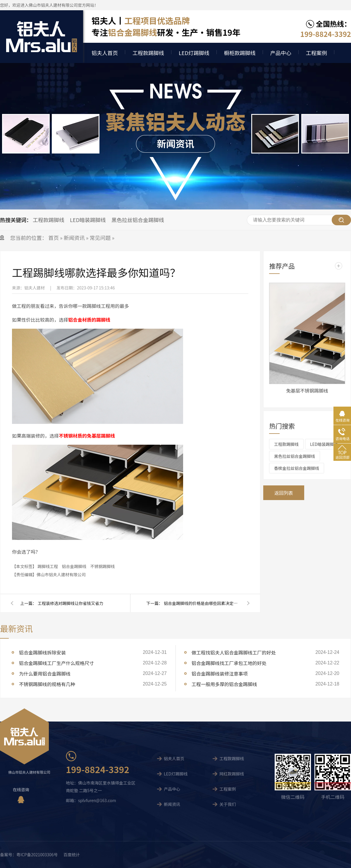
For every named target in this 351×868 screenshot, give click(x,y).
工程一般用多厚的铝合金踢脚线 (224, 684)
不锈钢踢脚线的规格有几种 (47, 684)
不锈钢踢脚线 (102, 566)
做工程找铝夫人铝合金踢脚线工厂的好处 (234, 652)
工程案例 (316, 53)
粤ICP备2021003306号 (37, 855)
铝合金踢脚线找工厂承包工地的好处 (229, 663)
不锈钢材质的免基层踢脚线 (87, 436)
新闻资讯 (74, 238)
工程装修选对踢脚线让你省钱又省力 (70, 603)
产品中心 (281, 53)
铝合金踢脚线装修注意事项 (220, 673)
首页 (54, 238)
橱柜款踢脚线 (240, 53)
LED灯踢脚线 (194, 53)
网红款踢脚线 (232, 774)
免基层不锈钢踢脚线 (307, 390)
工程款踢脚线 (148, 53)
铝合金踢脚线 (74, 566)
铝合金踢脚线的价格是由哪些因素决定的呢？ (202, 603)
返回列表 (284, 493)
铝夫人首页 (105, 53)
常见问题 (100, 238)
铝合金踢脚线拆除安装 (42, 652)
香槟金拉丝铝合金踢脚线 (297, 468)
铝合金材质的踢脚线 (89, 320)
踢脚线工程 (48, 566)
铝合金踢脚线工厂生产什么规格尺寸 (56, 663)
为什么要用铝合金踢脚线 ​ (45, 673)
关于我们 (228, 804)
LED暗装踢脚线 (88, 220)
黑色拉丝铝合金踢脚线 (138, 220)
